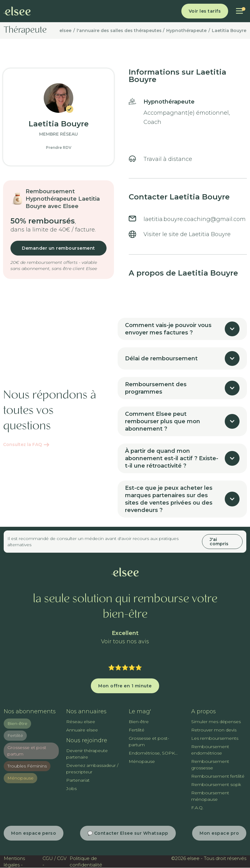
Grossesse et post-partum (149, 741)
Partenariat (78, 780)
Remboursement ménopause (210, 796)
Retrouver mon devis (214, 730)
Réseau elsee (81, 722)
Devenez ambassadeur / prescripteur (92, 769)
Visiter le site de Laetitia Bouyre (187, 234)
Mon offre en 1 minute (125, 686)
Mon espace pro (219, 833)
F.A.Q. (197, 808)
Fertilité (15, 735)
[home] (17, 11)
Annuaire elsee (82, 730)
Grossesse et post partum (27, 751)
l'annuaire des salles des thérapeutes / (121, 31)
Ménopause (20, 778)
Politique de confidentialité (86, 862)
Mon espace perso (34, 833)
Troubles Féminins (27, 766)
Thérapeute (25, 31)
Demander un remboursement (58, 248)
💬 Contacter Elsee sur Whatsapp (128, 833)
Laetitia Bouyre (229, 31)
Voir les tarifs (205, 11)
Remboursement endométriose (210, 750)
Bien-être (17, 723)
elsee (65, 31)
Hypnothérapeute (186, 31)
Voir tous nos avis (125, 642)
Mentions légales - (14, 862)
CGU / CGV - (54, 862)
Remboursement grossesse (210, 765)
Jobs (71, 788)
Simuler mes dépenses (216, 722)
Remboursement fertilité (218, 776)
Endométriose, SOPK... (153, 753)
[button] (239, 11)
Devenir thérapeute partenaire (87, 754)
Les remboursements (215, 738)
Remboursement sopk (216, 784)
